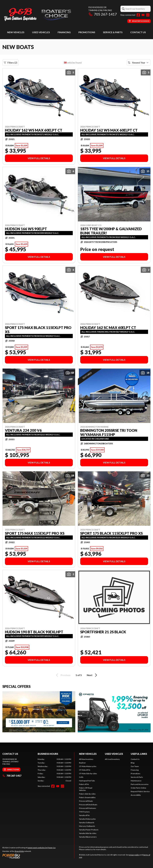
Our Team (135, 766)
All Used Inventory (112, 759)
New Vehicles (16, 32)
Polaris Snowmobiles (87, 797)
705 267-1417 (103, 14)
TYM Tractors (84, 812)
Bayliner (82, 763)
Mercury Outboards (87, 826)
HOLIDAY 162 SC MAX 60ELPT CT (108, 328)
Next (92, 675)
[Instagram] (148, 15)
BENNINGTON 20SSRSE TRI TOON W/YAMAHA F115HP (109, 433)
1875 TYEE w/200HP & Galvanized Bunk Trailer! (111, 231)
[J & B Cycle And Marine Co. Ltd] (40, 14)
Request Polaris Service (140, 791)
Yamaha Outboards (87, 823)
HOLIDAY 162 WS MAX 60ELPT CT (34, 130)
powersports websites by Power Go (41, 848)
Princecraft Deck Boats (88, 805)
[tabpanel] (54, 770)
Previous (63, 675)
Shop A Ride (19, 851)
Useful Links (139, 754)
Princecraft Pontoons (88, 808)
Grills (81, 777)
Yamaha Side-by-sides (88, 833)
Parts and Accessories (140, 784)
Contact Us (138, 32)
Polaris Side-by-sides (87, 794)
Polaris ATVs (84, 784)
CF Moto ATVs (85, 770)
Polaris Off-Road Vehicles (86, 789)
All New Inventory (86, 759)
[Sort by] (139, 63)
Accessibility (136, 795)
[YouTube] (143, 15)
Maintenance (136, 781)
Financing (64, 32)
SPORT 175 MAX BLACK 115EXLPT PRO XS (38, 330)
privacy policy (134, 855)
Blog (133, 763)
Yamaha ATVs (84, 815)
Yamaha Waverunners (88, 837)
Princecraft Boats (86, 801)
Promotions (87, 32)
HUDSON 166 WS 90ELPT (26, 229)
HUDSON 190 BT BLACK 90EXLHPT (34, 632)
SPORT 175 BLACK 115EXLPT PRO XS (111, 533)
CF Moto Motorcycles (88, 766)
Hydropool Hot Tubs (87, 781)
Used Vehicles (41, 32)
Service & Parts (113, 32)
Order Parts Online (138, 788)
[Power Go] (29, 856)
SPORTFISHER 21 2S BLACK (103, 632)
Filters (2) (10, 63)
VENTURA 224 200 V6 (23, 430)
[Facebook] (138, 15)
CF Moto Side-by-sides (88, 774)
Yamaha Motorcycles (87, 819)
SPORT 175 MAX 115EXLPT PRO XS (35, 533)
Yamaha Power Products (89, 830)
